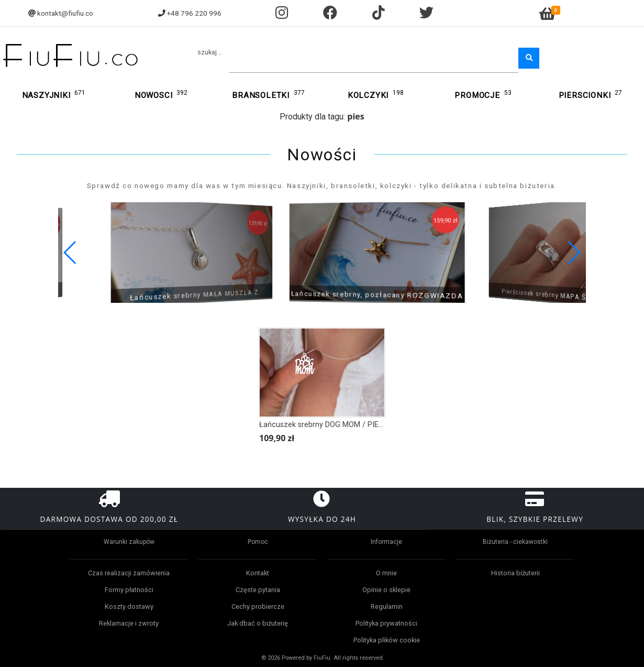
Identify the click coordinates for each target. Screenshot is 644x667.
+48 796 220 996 (194, 13)
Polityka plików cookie (387, 640)
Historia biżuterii (515, 573)
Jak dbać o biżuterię (258, 623)
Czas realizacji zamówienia (129, 573)
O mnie (386, 573)
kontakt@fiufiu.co (65, 13)
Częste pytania (258, 590)
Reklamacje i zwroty (129, 623)
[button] (574, 253)
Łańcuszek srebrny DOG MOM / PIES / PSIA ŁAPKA (346, 425)
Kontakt (258, 573)
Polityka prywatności (386, 623)
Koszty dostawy (129, 606)
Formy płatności (129, 590)
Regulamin (387, 606)
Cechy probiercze (258, 606)
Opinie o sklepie (386, 590)
